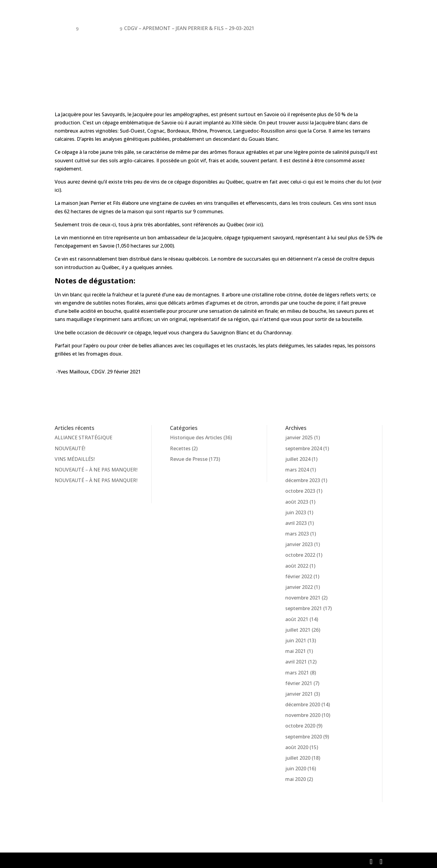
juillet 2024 (298, 459)
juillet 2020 (298, 758)
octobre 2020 (300, 726)
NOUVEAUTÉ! (70, 448)
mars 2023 (297, 534)
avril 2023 (296, 523)
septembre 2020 (304, 737)
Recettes (180, 448)
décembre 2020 (303, 704)
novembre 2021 (303, 598)
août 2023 (297, 502)
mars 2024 (297, 470)
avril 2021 (296, 662)
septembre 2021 (304, 608)
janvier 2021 (299, 694)
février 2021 (299, 683)
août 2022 (297, 566)
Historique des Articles (196, 437)
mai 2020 (296, 779)
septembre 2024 (304, 448)
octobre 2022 (300, 555)
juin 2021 (296, 640)
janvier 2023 (299, 544)
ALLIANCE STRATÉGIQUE (83, 437)
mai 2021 (296, 651)
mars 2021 (297, 673)
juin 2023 (296, 512)
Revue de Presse (189, 459)
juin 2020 (296, 768)
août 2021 (297, 619)
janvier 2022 (299, 587)
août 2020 (297, 747)
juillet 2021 (298, 630)
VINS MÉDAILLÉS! (75, 459)
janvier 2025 (299, 437)
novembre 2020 (303, 715)
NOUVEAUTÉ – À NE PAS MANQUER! (96, 470)
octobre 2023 (300, 491)
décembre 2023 (303, 480)
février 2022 (299, 576)
